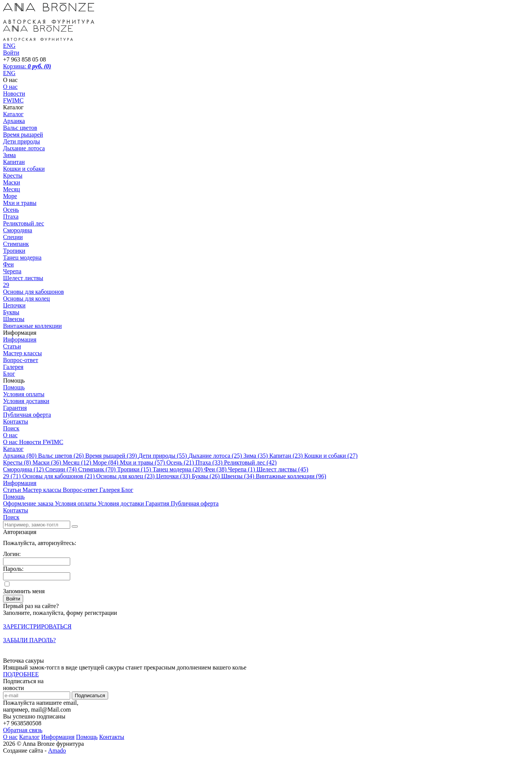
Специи (13, 237)
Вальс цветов (20, 128)
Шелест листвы (23, 278)
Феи (8, 264)
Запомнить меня (24, 591)
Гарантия (15, 408)
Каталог (13, 114)
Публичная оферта (27, 415)
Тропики (14, 251)
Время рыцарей (23, 135)
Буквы (11, 312)
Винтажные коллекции (32, 326)
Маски (12, 182)
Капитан (14, 162)
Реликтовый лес (24, 223)
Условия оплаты (24, 394)
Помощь (14, 387)
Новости (14, 94)
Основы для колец (26, 299)
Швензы (14, 319)
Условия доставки (26, 401)
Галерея (13, 367)
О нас (10, 87)
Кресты (13, 176)
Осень (11, 210)
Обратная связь (23, 730)
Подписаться (90, 695)
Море (10, 196)
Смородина (18, 230)
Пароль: (13, 569)
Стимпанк (16, 244)
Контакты (16, 421)
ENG (9, 73)
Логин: (12, 554)
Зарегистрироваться (37, 626)
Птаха (11, 217)
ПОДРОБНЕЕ (21, 674)
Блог (9, 374)
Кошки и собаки (24, 169)
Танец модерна (22, 258)
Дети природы (21, 141)
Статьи (12, 346)
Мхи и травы (20, 203)
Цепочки (14, 305)
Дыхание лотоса (24, 148)
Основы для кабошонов (33, 292)
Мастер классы (22, 353)
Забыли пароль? (29, 640)
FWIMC (13, 100)
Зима (9, 155)
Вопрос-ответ (20, 360)
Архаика (14, 121)
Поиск (11, 428)
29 (6, 285)
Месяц (12, 189)
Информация (20, 339)
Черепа (12, 271)
